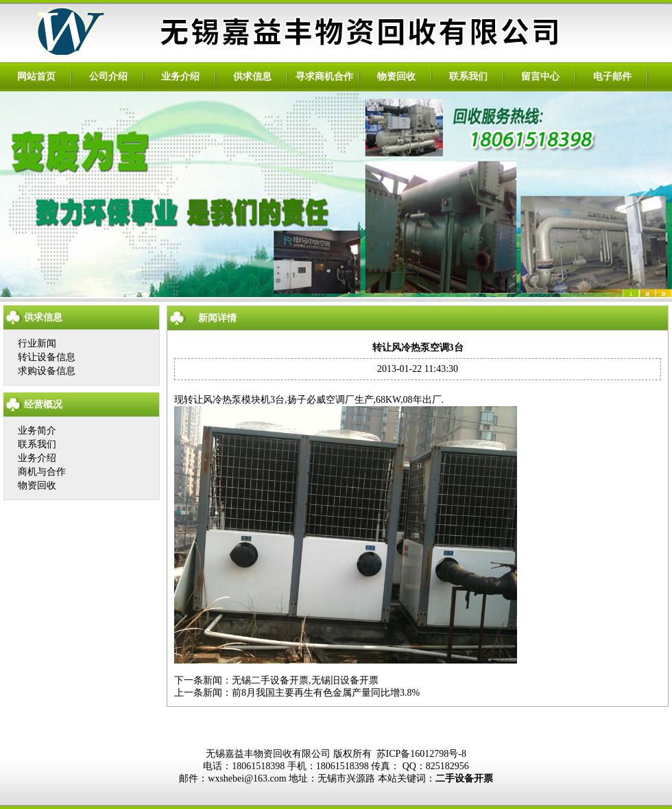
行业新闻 (37, 343)
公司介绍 (108, 77)
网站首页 (36, 77)
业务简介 (37, 431)
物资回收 (396, 77)
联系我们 (468, 77)
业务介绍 (180, 77)
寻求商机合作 (324, 77)
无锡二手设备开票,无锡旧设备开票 (305, 680)
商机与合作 (42, 472)
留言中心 (540, 77)
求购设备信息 (47, 371)
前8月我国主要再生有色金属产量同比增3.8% (326, 693)
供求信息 (252, 77)
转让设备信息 (47, 357)
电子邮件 (612, 77)
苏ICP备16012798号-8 (421, 754)
